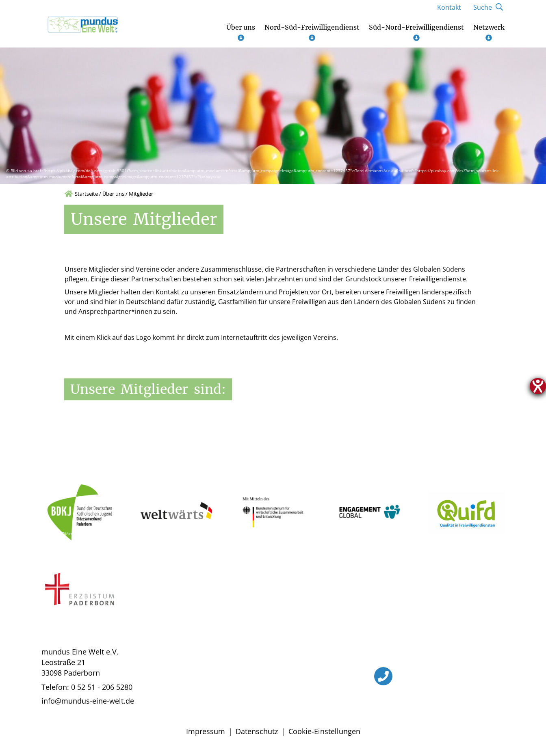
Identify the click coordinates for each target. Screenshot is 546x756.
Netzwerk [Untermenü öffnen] (489, 32)
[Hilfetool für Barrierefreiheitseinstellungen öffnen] (538, 386)
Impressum (206, 731)
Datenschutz (257, 731)
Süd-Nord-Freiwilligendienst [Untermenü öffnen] (416, 32)
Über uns (113, 194)
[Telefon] (383, 676)
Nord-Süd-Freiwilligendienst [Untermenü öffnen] (312, 32)
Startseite (86, 194)
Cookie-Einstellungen (324, 731)
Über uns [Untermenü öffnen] (241, 32)
